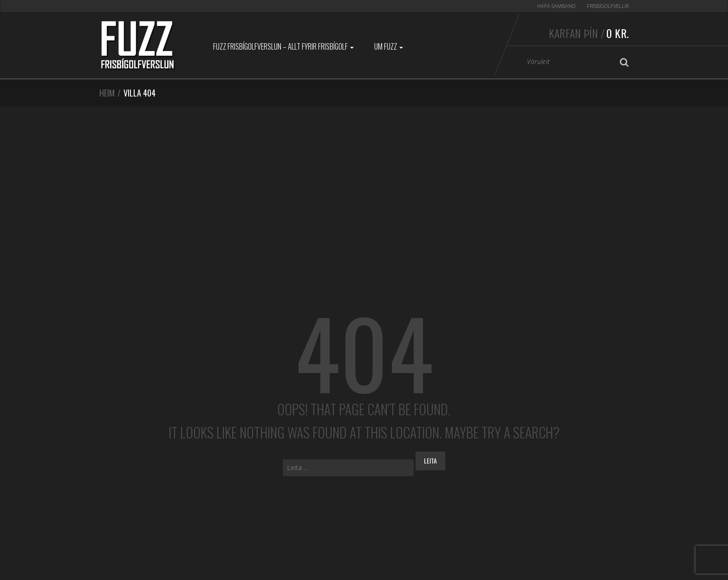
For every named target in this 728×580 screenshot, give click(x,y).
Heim (107, 93)
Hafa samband (556, 6)
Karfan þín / (589, 33)
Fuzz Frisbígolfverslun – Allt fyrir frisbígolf (283, 46)
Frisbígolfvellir (608, 6)
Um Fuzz (389, 46)
